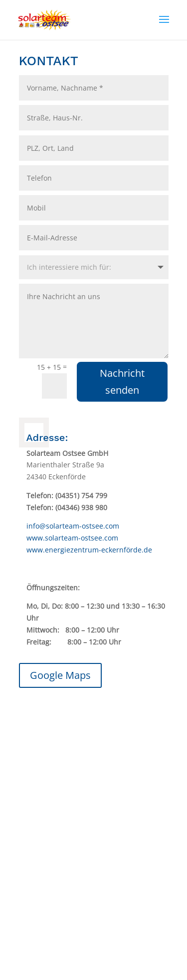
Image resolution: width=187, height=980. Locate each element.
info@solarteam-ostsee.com (73, 526)
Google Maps (60, 675)
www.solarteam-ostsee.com (72, 538)
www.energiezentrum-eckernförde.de (89, 550)
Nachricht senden (122, 381)
